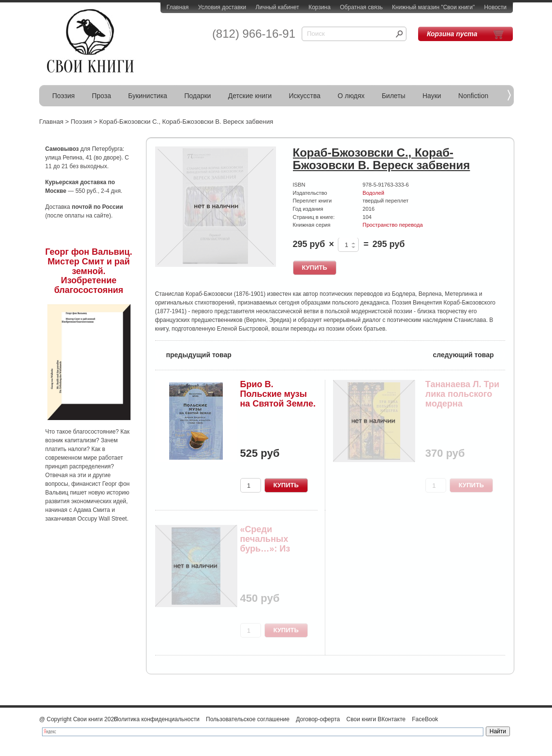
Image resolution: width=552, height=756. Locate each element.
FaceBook (425, 719)
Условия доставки (222, 7)
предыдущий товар (193, 354)
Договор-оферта (318, 719)
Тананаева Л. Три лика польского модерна (462, 394)
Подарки (197, 96)
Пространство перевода (393, 225)
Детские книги (250, 96)
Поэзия (64, 96)
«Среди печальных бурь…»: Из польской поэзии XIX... (277, 548)
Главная (178, 7)
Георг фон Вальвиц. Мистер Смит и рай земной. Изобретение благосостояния (89, 271)
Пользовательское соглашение (248, 719)
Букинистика (148, 96)
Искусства (305, 96)
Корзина (320, 7)
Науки (432, 96)
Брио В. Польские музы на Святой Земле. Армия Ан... (278, 399)
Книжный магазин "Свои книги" (433, 7)
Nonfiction (473, 96)
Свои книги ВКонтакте (376, 719)
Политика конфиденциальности (157, 719)
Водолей (373, 193)
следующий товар (469, 354)
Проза (102, 96)
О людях (351, 96)
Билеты (394, 96)
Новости (495, 7)
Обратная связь (361, 7)
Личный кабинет (277, 7)
